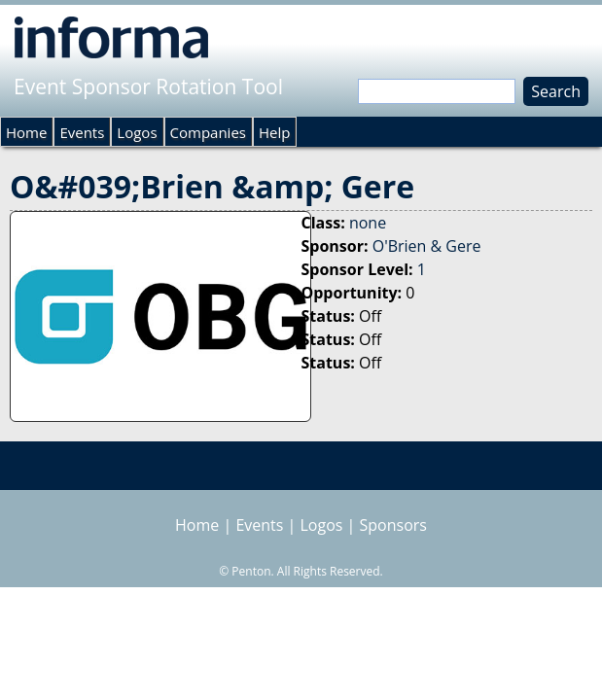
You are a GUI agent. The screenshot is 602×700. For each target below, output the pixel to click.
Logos (137, 132)
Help (274, 132)
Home (26, 132)
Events (82, 132)
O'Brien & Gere (427, 246)
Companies (208, 132)
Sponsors (393, 525)
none (368, 223)
